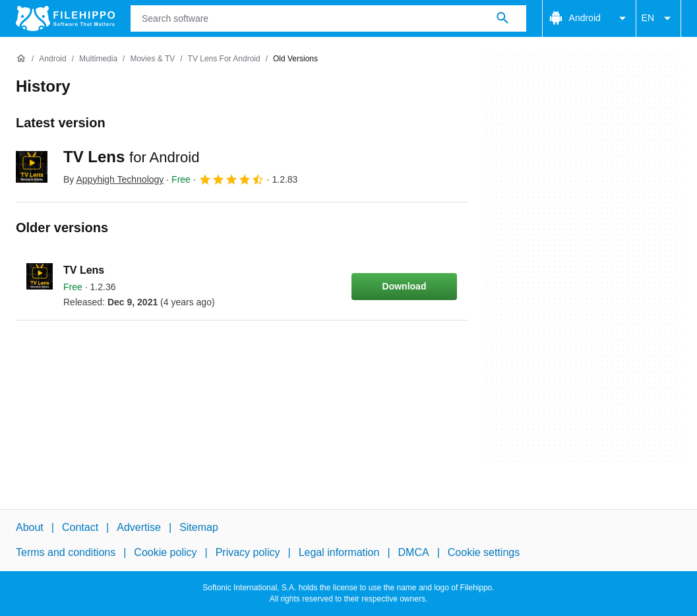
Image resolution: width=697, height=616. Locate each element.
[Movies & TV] (152, 59)
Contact (80, 527)
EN (658, 18)
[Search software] (502, 18)
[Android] (52, 59)
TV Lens (131, 157)
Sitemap (199, 527)
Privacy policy (248, 552)
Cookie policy (165, 552)
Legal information (339, 552)
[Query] (328, 18)
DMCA (414, 552)
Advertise (139, 527)
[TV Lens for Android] (224, 59)
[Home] (21, 59)
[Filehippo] (65, 18)
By (113, 179)
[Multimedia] (98, 59)
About (30, 527)
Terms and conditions (66, 552)
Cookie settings (484, 552)
